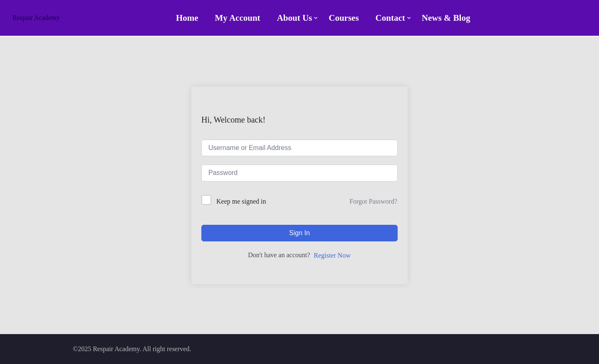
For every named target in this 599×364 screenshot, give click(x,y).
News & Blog (446, 18)
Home (187, 18)
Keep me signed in (241, 201)
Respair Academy (36, 18)
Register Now (332, 255)
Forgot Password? (373, 201)
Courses (344, 18)
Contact (390, 18)
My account (238, 18)
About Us (295, 18)
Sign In (299, 233)
